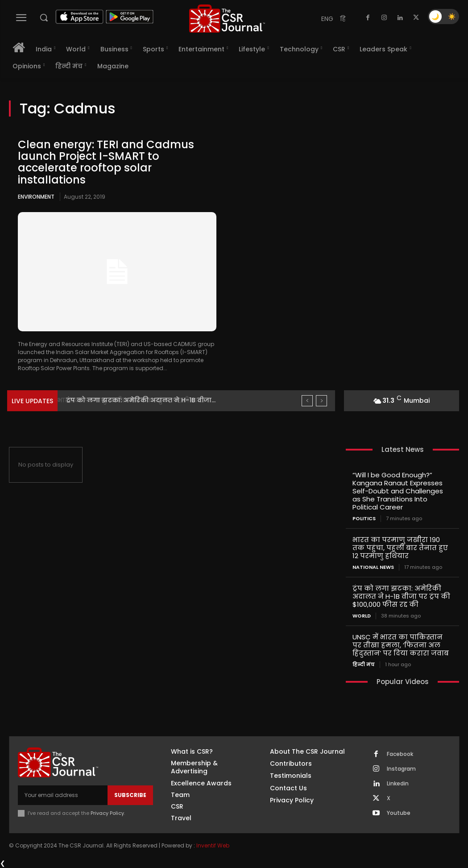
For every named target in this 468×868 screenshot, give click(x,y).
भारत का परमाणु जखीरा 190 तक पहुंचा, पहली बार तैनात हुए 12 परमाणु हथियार (400, 548)
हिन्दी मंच (364, 665)
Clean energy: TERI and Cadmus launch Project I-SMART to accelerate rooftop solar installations (106, 162)
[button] (44, 17)
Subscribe (130, 795)
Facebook (400, 754)
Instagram (401, 769)
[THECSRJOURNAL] (227, 19)
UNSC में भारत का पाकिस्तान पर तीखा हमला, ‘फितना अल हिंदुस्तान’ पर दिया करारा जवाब (401, 645)
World (362, 616)
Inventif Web (213, 845)
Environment (36, 197)
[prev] (307, 401)
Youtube (399, 813)
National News (373, 567)
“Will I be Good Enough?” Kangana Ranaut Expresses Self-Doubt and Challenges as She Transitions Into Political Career (398, 491)
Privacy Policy (107, 813)
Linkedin (398, 784)
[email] (63, 795)
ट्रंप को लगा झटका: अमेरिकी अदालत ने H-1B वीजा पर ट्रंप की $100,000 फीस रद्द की (401, 596)
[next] (321, 401)
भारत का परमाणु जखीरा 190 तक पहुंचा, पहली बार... (138, 400)
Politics (364, 519)
